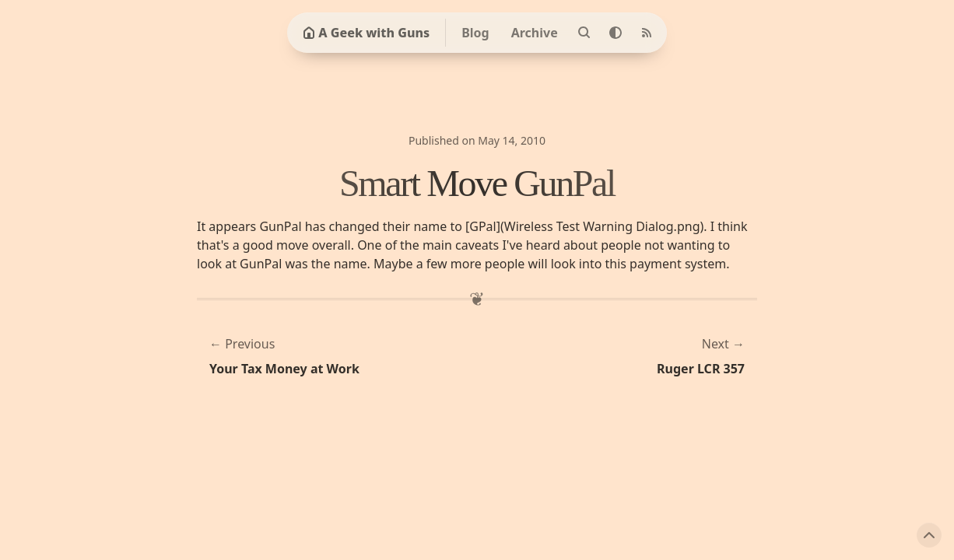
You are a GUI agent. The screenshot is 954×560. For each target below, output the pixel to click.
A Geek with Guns (366, 33)
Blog (475, 33)
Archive (535, 33)
